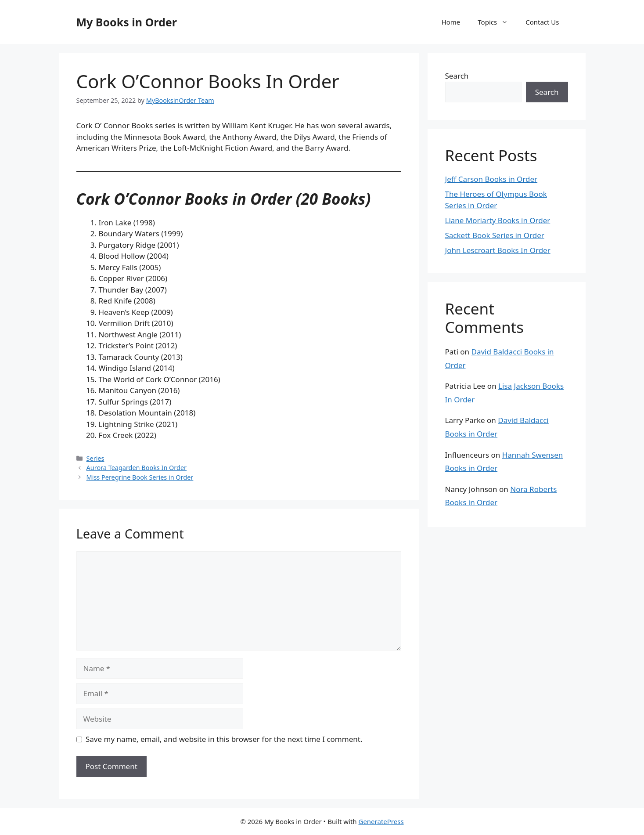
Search (457, 76)
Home (451, 22)
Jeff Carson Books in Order (491, 179)
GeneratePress (381, 821)
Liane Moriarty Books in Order (498, 220)
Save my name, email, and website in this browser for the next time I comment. (224, 739)
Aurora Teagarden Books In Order (137, 468)
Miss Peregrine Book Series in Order (140, 477)
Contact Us (542, 22)
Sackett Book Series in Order (495, 235)
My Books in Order (127, 22)
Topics (497, 22)
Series (95, 458)
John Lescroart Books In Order (498, 250)
